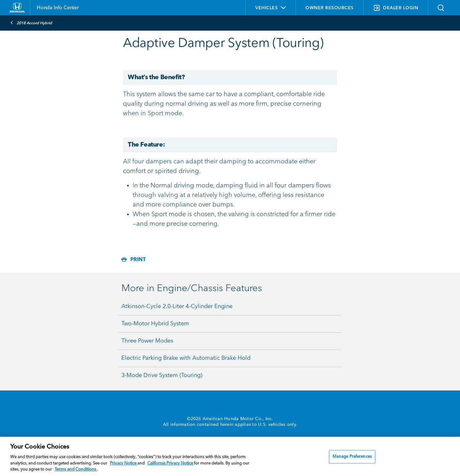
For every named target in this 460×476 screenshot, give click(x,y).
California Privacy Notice (171, 463)
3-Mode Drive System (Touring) (162, 375)
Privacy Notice (124, 463)
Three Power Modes (147, 341)
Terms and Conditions (76, 469)
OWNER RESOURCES (330, 8)
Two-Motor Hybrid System (155, 324)
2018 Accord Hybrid (31, 23)
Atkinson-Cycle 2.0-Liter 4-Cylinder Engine (177, 306)
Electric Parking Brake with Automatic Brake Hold (186, 358)
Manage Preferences (352, 457)
